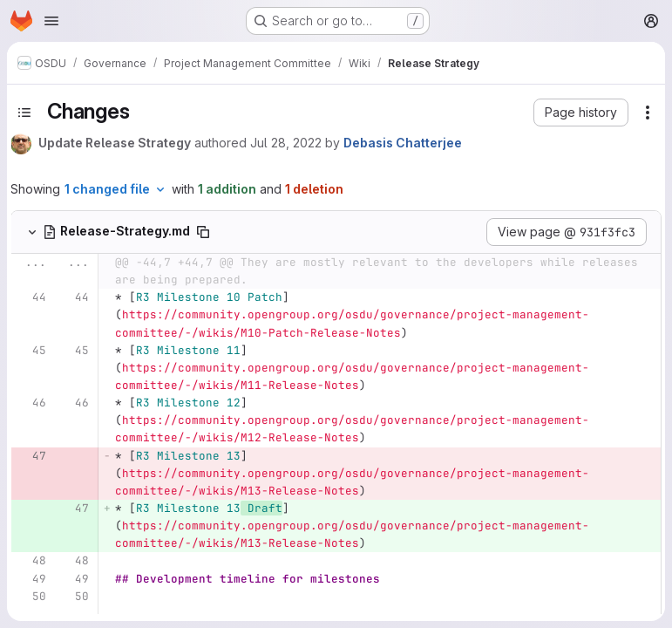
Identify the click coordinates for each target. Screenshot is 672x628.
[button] (581, 113)
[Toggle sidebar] (24, 113)
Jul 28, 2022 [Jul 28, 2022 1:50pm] (286, 143)
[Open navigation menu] (51, 21)
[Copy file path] (203, 232)
